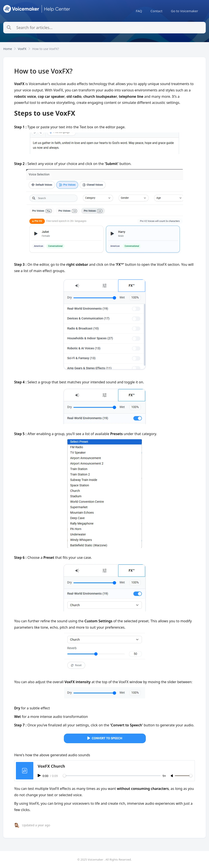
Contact (156, 11)
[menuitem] (139, 11)
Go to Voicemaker (184, 11)
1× (164, 776)
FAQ (139, 11)
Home (8, 49)
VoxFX (22, 49)
